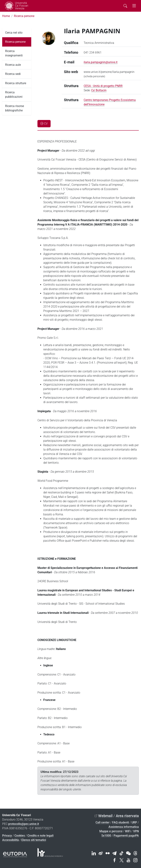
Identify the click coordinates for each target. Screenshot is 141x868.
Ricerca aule (13, 65)
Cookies (20, 836)
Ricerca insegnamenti (14, 53)
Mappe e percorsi (111, 831)
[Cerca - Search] (125, 6)
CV (44, 124)
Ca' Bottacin (99, 90)
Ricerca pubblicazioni (14, 95)
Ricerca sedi (13, 74)
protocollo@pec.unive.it (24, 824)
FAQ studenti (121, 822)
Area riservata (127, 816)
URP (134, 822)
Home (6, 16)
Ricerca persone (24, 16)
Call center (103, 822)
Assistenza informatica (124, 827)
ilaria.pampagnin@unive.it (101, 62)
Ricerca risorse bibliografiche (15, 108)
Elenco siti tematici (34, 840)
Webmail (105, 816)
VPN (136, 831)
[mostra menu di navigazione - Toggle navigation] (134, 6)
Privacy (7, 836)
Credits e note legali (40, 836)
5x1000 (106, 836)
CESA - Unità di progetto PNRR (103, 86)
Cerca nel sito (14, 33)
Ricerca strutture (16, 83)
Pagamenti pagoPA (126, 836)
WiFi (128, 831)
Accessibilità (11, 840)
